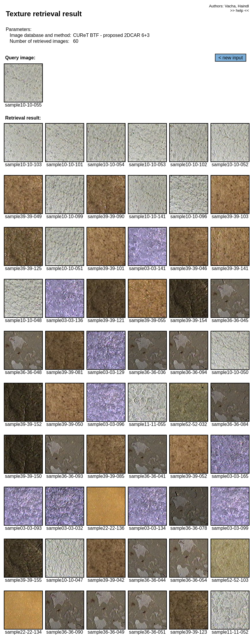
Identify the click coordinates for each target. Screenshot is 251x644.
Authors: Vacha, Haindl (229, 6)
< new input (231, 58)
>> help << (239, 10)
